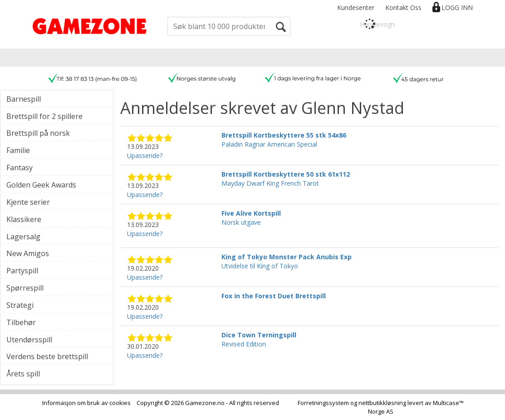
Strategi (20, 305)
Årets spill (23, 374)
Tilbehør (21, 322)
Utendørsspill (29, 340)
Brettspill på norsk (38, 133)
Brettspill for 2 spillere (44, 116)
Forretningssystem (323, 403)
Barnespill (24, 99)
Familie (18, 150)
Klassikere (24, 219)
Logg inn (457, 7)
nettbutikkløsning (382, 403)
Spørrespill (25, 288)
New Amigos (28, 253)
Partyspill (22, 271)
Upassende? (145, 156)
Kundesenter (356, 7)
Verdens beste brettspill (47, 356)
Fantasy (20, 168)
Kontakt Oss (403, 7)
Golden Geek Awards (41, 185)
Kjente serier (28, 202)
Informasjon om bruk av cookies (86, 403)
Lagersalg (23, 237)
